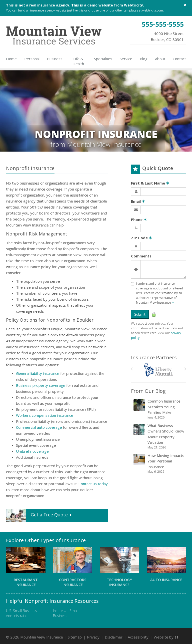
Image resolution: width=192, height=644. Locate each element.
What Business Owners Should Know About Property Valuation (159, 436)
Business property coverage (41, 385)
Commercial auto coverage (39, 427)
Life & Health (78, 61)
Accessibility (138, 637)
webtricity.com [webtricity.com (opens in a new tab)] (153, 10)
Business (55, 59)
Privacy (93, 637)
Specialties (103, 59)
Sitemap (75, 637)
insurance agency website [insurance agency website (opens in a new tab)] (48, 10)
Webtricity (133, 5)
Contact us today (93, 484)
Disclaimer (114, 637)
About (160, 59)
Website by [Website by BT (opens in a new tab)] (166, 637)
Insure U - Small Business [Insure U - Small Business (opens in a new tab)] (66, 613)
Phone (139, 219)
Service (126, 59)
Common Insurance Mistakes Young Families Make (159, 409)
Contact (179, 59)
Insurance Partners (154, 357)
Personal (32, 59)
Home (11, 59)
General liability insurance (38, 373)
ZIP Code (141, 238)
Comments (141, 256)
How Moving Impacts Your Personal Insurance (159, 464)
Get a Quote (39, 515)
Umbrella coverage (32, 451)
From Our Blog (148, 391)
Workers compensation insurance (45, 415)
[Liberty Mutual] (159, 370)
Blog (144, 59)
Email (138, 201)
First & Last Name (150, 183)
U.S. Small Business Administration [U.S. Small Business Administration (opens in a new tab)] (21, 613)
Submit (140, 314)
